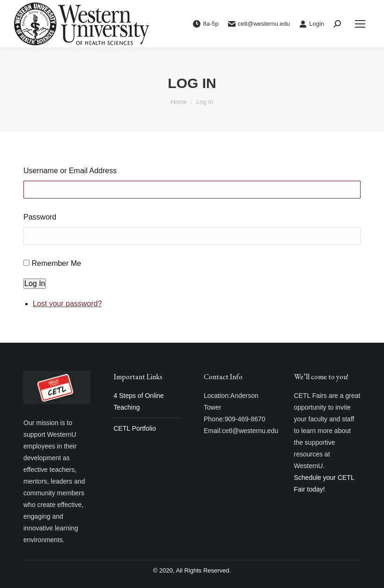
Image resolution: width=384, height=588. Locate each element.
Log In (35, 283)
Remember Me (56, 263)
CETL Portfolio (135, 428)
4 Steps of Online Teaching (139, 401)
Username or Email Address (70, 171)
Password (40, 217)
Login (312, 24)
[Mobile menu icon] (360, 24)
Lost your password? (67, 304)
